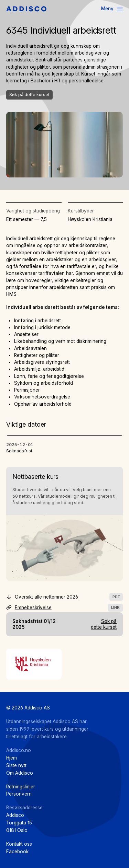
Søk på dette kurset (29, 95)
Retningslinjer (21, 787)
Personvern (19, 794)
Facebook (17, 852)
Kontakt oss (19, 844)
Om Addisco (20, 773)
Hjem (12, 758)
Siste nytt (16, 765)
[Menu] (112, 9)
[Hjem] (26, 9)
